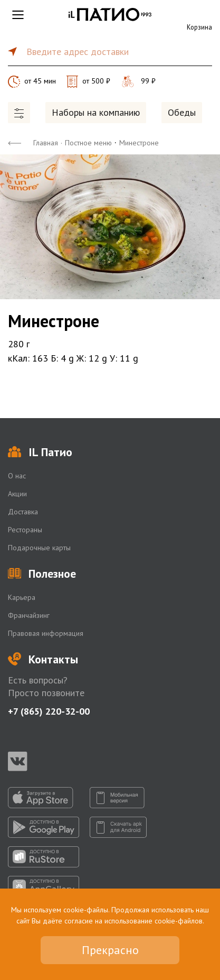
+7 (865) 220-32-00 (49, 711)
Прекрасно (110, 950)
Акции (17, 494)
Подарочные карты (39, 548)
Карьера (22, 597)
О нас (17, 476)
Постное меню (88, 143)
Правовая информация (46, 633)
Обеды (182, 112)
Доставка (23, 512)
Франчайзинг (29, 615)
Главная (46, 143)
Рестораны (25, 530)
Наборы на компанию (96, 112)
